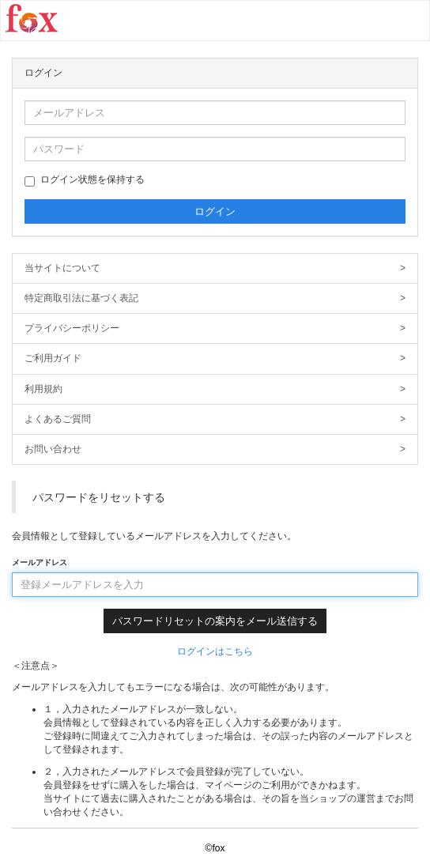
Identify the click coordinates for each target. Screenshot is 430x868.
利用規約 (215, 389)
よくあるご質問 (215, 419)
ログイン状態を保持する (85, 180)
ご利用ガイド (215, 359)
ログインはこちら (215, 651)
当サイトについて (215, 268)
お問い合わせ (215, 449)
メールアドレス (40, 562)
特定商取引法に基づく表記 (215, 298)
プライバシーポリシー (215, 328)
